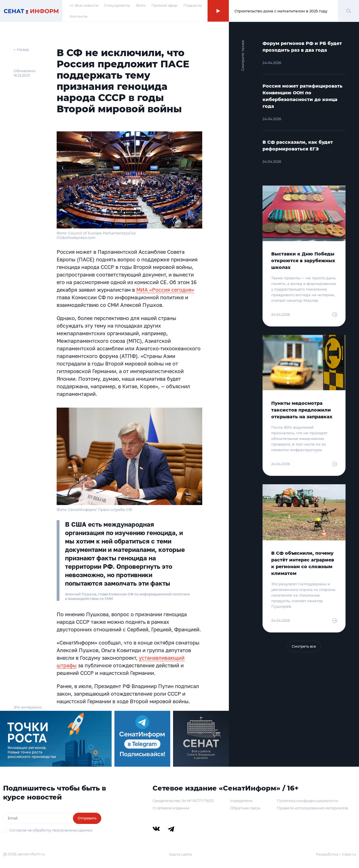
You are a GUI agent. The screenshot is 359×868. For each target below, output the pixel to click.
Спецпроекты (117, 5)
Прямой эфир (164, 5)
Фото (141, 5)
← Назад (21, 49)
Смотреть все (304, 646)
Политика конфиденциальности (308, 801)
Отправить (87, 818)
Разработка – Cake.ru (336, 854)
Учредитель (241, 801)
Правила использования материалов (312, 808)
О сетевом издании (171, 808)
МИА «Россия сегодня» (165, 290)
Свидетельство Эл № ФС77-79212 (183, 801)
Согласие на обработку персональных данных (51, 830)
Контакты (79, 16)
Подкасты (193, 5)
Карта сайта (180, 854)
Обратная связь (245, 808)
